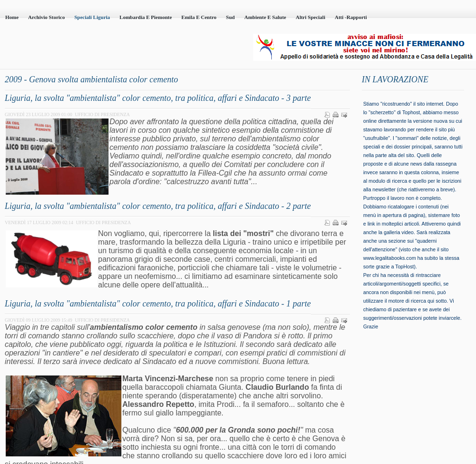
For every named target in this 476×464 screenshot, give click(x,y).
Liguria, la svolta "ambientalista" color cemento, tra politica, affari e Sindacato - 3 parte (158, 98)
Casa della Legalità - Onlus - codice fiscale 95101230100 (109, 48)
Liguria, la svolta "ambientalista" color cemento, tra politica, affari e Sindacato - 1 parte (158, 304)
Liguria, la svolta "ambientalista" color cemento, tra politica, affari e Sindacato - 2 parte (158, 206)
